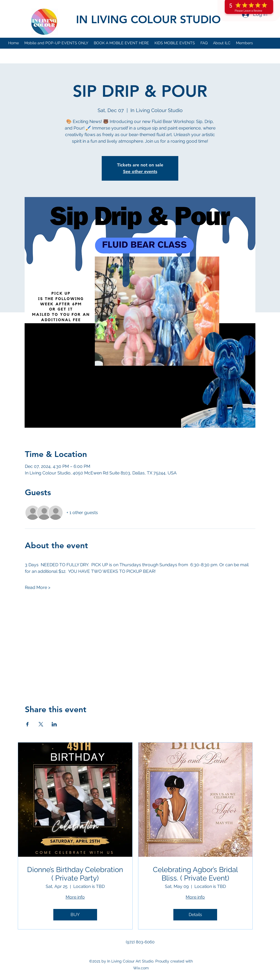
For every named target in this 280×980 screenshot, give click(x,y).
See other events (140, 171)
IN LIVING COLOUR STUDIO (148, 19)
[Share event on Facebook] (27, 724)
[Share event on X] (41, 724)
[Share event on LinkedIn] (54, 724)
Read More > (38, 587)
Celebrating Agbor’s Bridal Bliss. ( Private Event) (195, 874)
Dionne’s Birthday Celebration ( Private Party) (75, 874)
